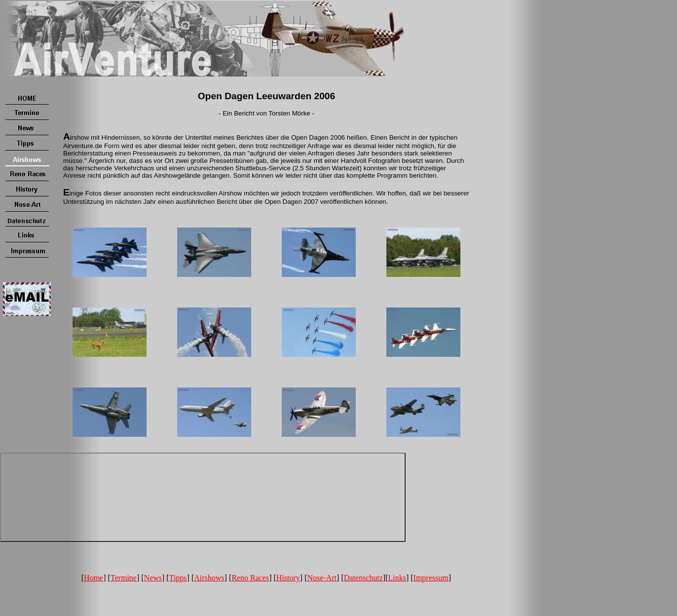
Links (397, 578)
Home (94, 578)
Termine (124, 578)
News (153, 578)
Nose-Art (322, 578)
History (288, 578)
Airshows (209, 578)
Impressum (431, 578)
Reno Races (250, 578)
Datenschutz (363, 578)
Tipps (178, 578)
